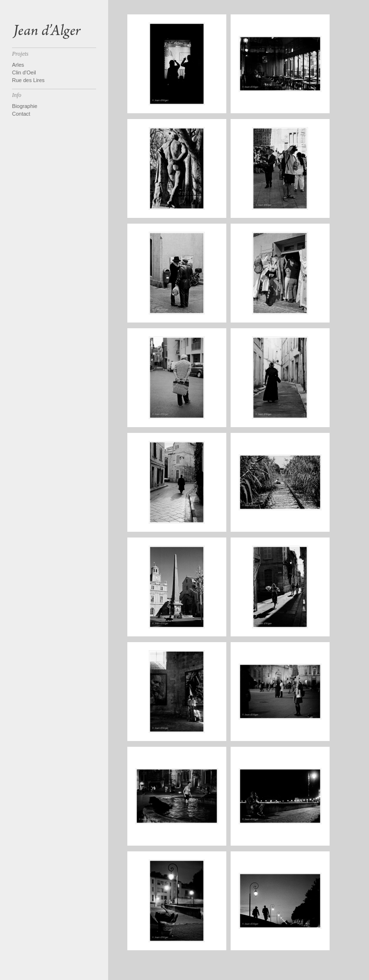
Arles (18, 65)
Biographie (25, 106)
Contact (21, 114)
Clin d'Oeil (24, 72)
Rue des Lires (28, 80)
